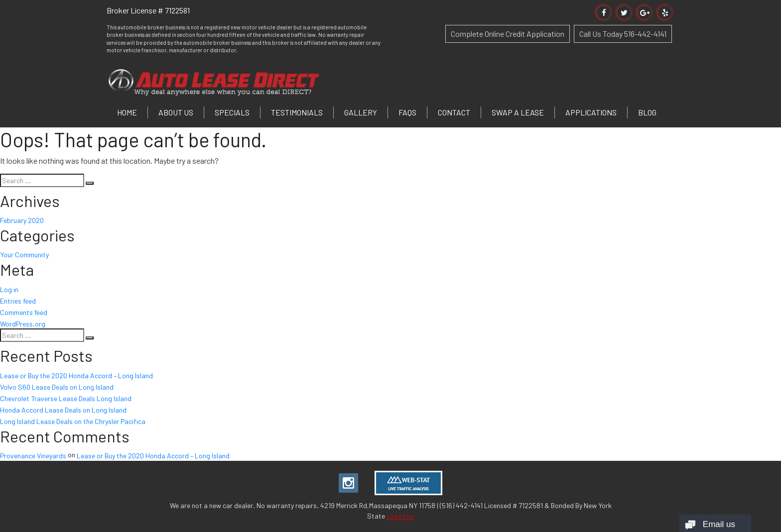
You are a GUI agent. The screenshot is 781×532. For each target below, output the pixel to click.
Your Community (24, 255)
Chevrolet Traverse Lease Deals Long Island (66, 398)
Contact (454, 112)
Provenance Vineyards (33, 456)
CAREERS (400, 517)
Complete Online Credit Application (508, 34)
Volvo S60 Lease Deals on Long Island (57, 387)
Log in (9, 289)
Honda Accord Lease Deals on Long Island (63, 410)
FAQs (407, 112)
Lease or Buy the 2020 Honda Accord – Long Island (76, 375)
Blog (647, 112)
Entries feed (18, 301)
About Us (176, 112)
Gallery (361, 112)
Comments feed (24, 312)
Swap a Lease (518, 112)
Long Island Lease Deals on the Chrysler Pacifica (73, 421)
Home (127, 112)
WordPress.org (23, 323)
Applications (591, 112)
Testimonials (297, 112)
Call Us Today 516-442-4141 (623, 34)
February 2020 (22, 220)
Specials (232, 112)
